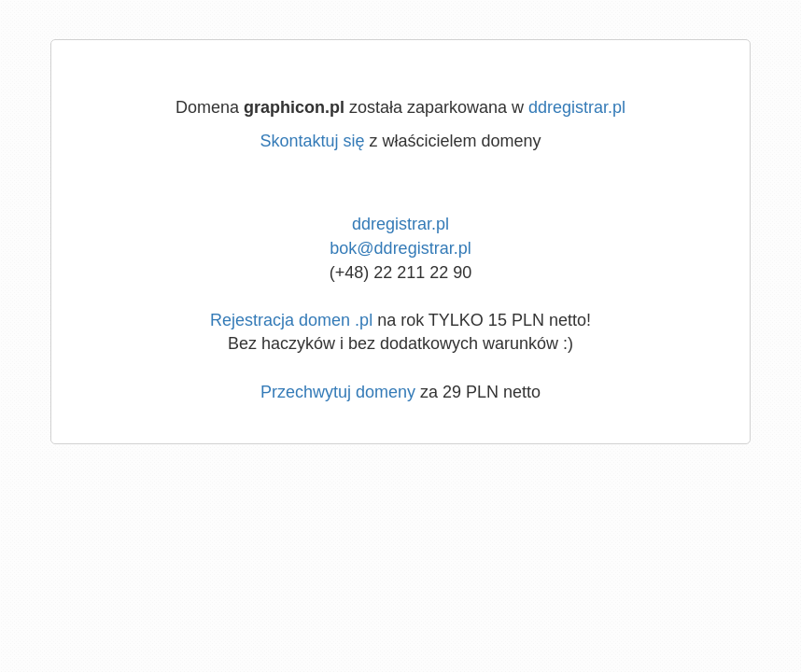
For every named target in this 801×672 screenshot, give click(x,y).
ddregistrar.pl (577, 107)
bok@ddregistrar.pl (400, 248)
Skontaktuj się (312, 141)
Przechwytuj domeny (338, 392)
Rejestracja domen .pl (291, 320)
